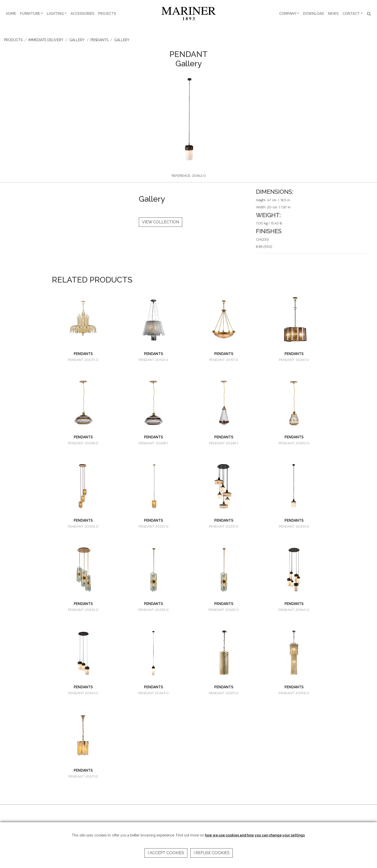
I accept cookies (166, 853)
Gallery (122, 40)
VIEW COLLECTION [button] (161, 222)
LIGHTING (55, 14)
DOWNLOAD (314, 14)
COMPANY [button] (288, 14)
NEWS (333, 14)
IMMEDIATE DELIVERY (46, 40)
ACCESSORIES (82, 14)
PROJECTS (107, 14)
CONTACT (351, 14)
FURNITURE (30, 14)
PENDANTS (99, 40)
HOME (11, 14)
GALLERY (77, 40)
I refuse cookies (212, 853)
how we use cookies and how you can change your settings (255, 835)
